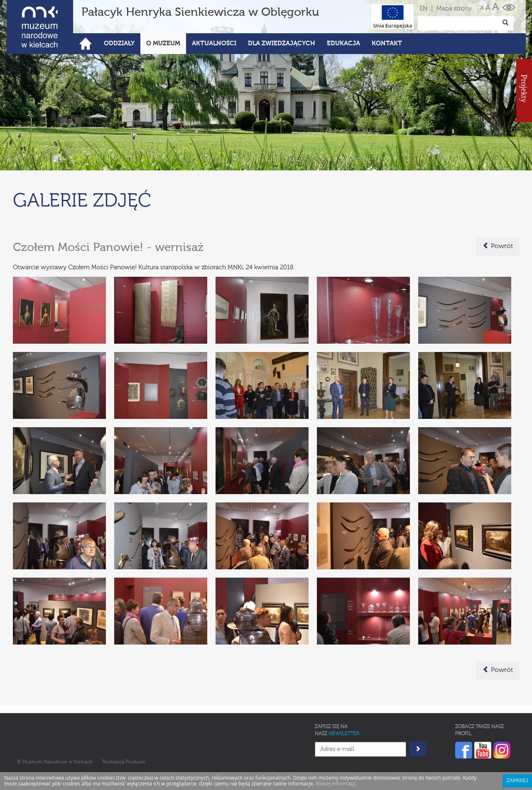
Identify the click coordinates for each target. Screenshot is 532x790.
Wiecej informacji (336, 784)
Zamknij (517, 781)
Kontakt (387, 43)
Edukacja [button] (343, 43)
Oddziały (119, 43)
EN (423, 9)
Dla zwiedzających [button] (282, 43)
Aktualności (214, 43)
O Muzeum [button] (163, 43)
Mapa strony (454, 9)
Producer (136, 762)
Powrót (498, 246)
